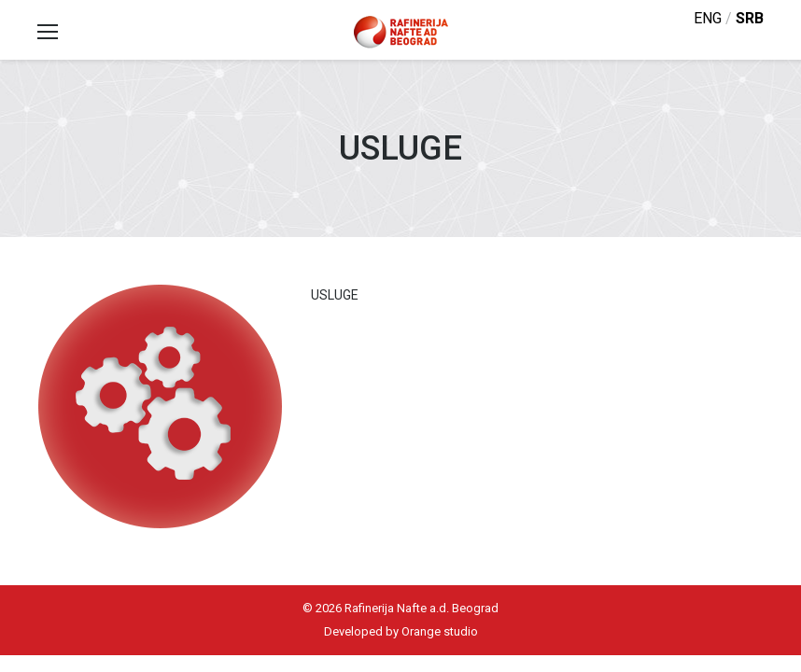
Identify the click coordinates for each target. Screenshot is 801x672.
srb (750, 18)
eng (708, 18)
